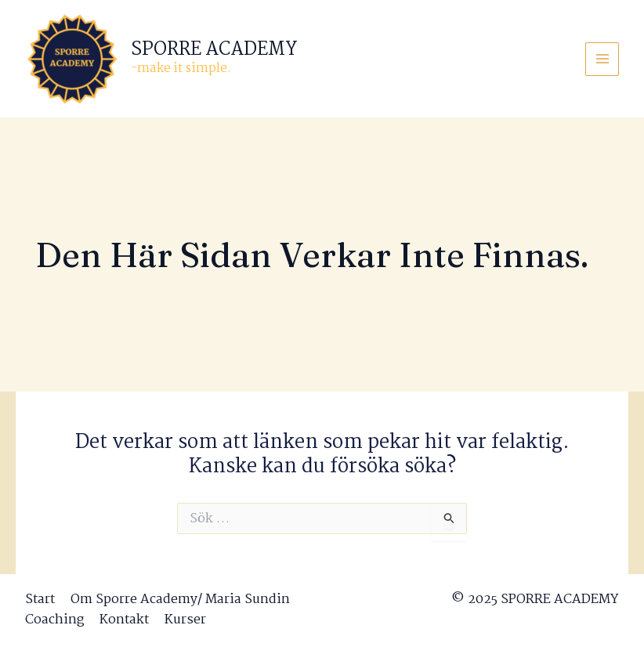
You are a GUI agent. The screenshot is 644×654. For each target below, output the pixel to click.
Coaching (54, 620)
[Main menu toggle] (602, 59)
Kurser (185, 620)
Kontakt (124, 620)
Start (40, 600)
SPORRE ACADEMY (214, 50)
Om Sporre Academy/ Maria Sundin (180, 600)
